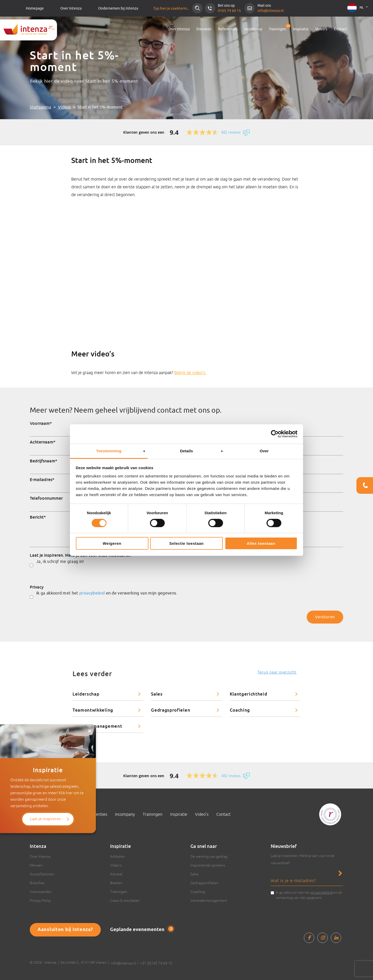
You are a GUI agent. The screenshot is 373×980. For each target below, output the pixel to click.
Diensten (204, 29)
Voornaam (41, 423)
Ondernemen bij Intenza (118, 8)
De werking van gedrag (209, 856)
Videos (64, 107)
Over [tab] (264, 451)
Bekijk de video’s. (190, 373)
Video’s (321, 29)
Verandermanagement (97, 726)
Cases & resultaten (125, 900)
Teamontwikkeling (93, 710)
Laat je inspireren (45, 819)
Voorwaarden (41, 892)
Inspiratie (301, 29)
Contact (340, 29)
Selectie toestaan (187, 543)
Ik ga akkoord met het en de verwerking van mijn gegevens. (107, 593)
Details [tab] (187, 451)
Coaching (240, 710)
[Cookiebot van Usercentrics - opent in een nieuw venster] (275, 434)
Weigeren (112, 543)
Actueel (116, 874)
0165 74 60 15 (229, 11)
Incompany (253, 29)
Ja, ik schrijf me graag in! (60, 562)
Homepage (35, 8)
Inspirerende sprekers (208, 865)
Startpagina (40, 107)
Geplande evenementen (142, 929)
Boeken (116, 883)
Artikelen (117, 856)
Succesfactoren (42, 874)
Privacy (37, 587)
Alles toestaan (261, 543)
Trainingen (278, 29)
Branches (37, 883)
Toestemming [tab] (109, 451)
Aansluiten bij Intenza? (65, 930)
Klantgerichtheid (249, 694)
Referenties (228, 29)
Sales (157, 694)
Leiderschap (86, 694)
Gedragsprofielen (171, 710)
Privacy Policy (40, 900)
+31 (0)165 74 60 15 (156, 963)
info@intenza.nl (271, 11)
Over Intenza (71, 8)
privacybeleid (92, 593)
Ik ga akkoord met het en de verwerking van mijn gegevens (309, 895)
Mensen (36, 865)
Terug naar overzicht (277, 672)
